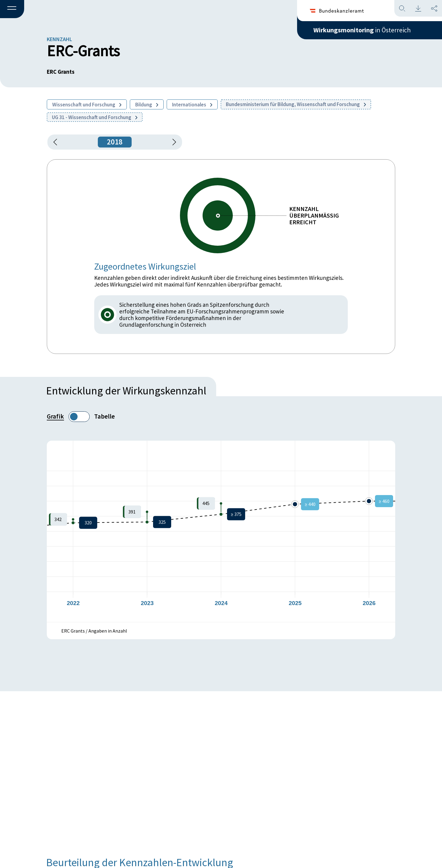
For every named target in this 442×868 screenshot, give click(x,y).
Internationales (192, 105)
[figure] (221, 531)
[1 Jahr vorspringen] (172, 142)
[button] (12, 9)
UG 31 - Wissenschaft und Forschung (95, 117)
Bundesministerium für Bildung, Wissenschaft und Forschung (296, 104)
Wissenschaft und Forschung (87, 105)
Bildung (147, 105)
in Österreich (362, 30)
